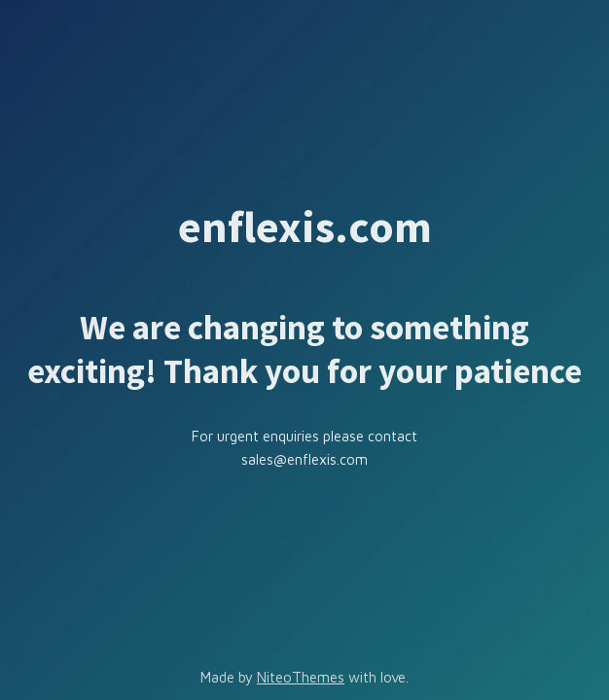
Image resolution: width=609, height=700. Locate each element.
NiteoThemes (301, 677)
